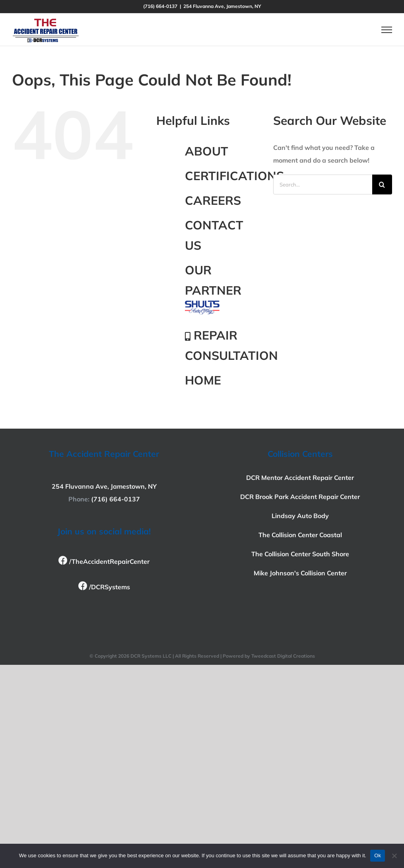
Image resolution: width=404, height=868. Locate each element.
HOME (203, 380)
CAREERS (213, 200)
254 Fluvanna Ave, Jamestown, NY (104, 486)
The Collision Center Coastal (300, 535)
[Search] (382, 184)
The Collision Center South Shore (300, 554)
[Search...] (323, 184)
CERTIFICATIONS (234, 176)
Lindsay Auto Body (300, 516)
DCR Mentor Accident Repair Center (300, 478)
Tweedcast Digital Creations (283, 656)
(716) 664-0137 (116, 499)
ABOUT (207, 151)
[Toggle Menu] (387, 30)
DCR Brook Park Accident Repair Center (300, 497)
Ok (378, 855)
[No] (394, 856)
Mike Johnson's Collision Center (300, 573)
